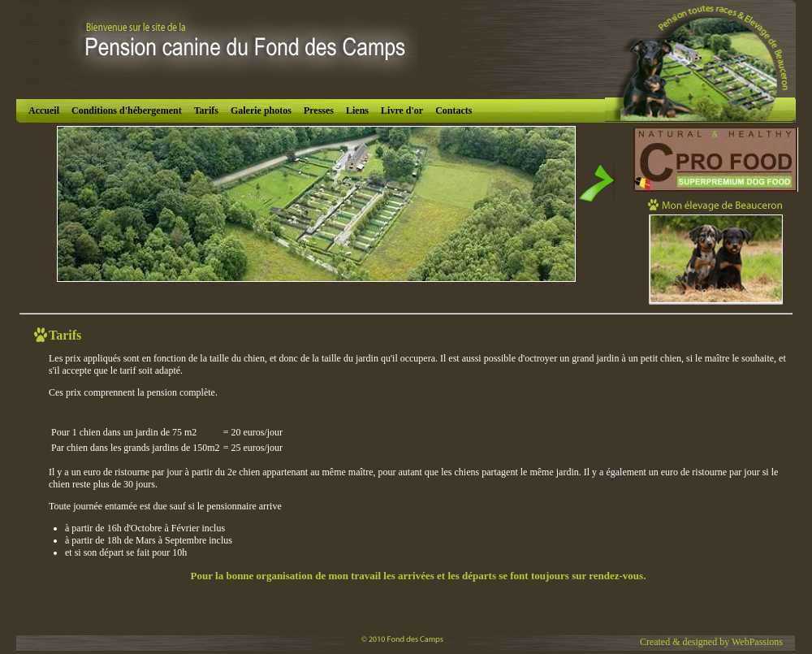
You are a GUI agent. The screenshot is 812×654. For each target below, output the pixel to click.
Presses (319, 110)
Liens (357, 110)
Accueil (44, 110)
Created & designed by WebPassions (711, 642)
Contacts (454, 110)
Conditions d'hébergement (127, 110)
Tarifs (206, 110)
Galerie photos (261, 110)
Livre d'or (402, 110)
